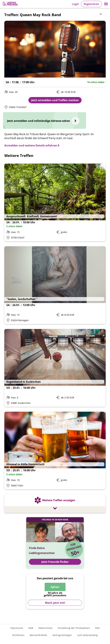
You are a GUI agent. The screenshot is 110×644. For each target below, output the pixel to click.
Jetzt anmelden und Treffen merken (55, 100)
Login (75, 4)
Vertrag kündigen (62, 635)
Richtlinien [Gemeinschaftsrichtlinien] (18, 635)
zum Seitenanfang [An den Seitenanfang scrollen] (87, 635)
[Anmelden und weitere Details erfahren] (32, 145)
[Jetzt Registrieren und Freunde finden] (55, 543)
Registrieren (91, 4)
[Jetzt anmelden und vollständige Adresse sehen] (45, 120)
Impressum (17, 628)
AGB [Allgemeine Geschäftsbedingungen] (31, 628)
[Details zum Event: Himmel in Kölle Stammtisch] (55, 451)
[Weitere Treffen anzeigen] (55, 504)
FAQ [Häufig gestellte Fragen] (97, 628)
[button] (106, 4)
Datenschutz (45, 628)
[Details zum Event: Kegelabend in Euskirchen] (55, 368)
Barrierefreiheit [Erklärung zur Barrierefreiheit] (38, 635)
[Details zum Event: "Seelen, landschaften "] (55, 285)
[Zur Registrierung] (11, 4)
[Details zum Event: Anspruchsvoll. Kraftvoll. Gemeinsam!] (55, 202)
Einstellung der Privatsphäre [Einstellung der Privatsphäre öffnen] (74, 628)
